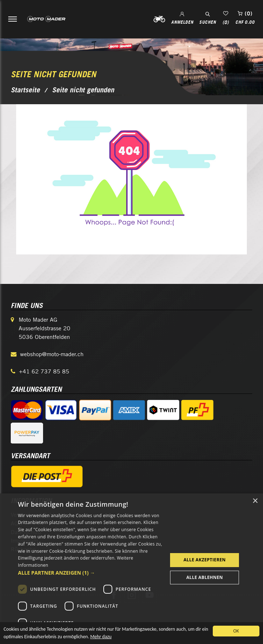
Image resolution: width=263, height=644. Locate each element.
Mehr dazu (101, 638)
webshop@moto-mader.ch (52, 354)
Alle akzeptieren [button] (205, 560)
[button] (91, 573)
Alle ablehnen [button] (205, 577)
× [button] (255, 501)
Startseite (25, 90)
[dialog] (131, 569)
